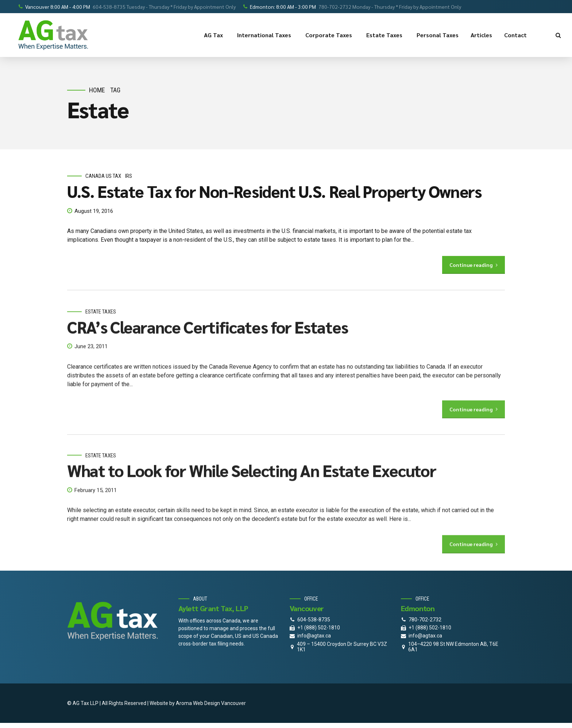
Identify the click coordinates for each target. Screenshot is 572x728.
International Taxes (265, 35)
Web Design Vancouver (219, 703)
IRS (129, 176)
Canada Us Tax (103, 176)
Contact (517, 35)
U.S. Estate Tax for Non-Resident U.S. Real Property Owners (274, 191)
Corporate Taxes (330, 35)
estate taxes (101, 318)
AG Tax (214, 35)
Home (97, 90)
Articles (481, 35)
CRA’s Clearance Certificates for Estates (208, 333)
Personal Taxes (438, 35)
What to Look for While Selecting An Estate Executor (252, 477)
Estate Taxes (385, 35)
